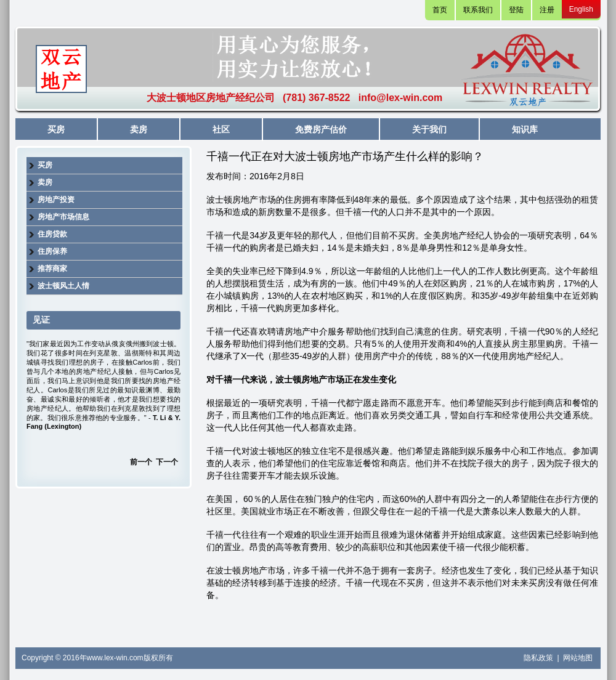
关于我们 (429, 129)
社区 (221, 129)
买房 (56, 129)
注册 (547, 10)
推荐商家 (52, 269)
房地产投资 (56, 200)
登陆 (516, 10)
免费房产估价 (321, 129)
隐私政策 (539, 658)
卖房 (139, 129)
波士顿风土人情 (63, 286)
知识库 (525, 129)
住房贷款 (52, 234)
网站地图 (578, 658)
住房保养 (52, 251)
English (581, 9)
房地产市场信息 (63, 217)
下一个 (167, 462)
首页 (440, 10)
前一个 (141, 462)
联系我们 (478, 10)
